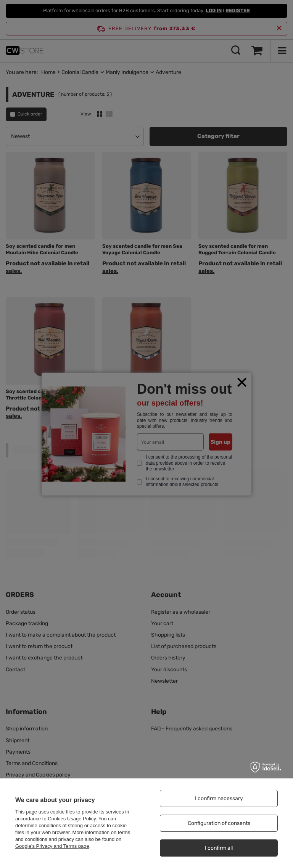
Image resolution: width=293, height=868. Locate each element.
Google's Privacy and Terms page (52, 846)
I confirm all (219, 848)
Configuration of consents (219, 823)
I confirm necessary (219, 798)
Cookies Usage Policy (72, 819)
